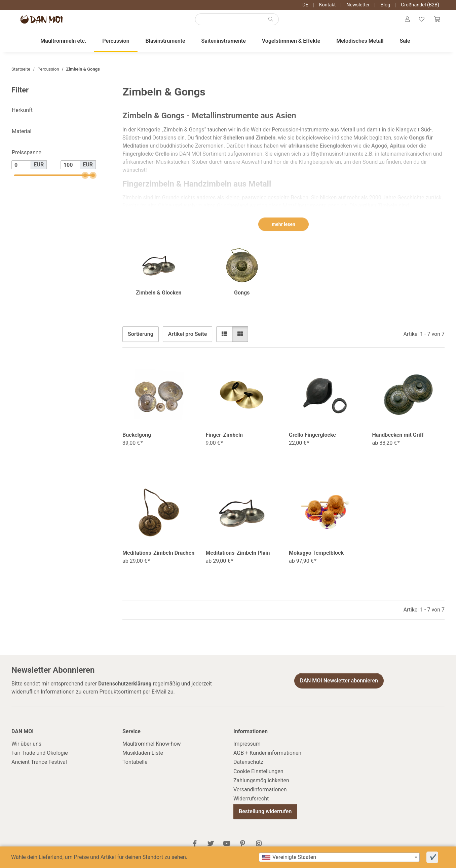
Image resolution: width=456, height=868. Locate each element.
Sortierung (141, 339)
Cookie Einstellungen (258, 777)
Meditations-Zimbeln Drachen (158, 558)
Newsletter (358, 5)
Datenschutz (248, 767)
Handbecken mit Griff (398, 440)
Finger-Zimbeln (224, 440)
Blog (385, 5)
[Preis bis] (70, 170)
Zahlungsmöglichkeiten (261, 786)
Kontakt (328, 5)
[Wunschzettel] (420, 22)
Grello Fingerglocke (312, 440)
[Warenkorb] (436, 22)
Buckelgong (137, 440)
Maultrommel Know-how (152, 749)
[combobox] (339, 857)
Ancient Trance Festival (39, 767)
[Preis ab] (21, 170)
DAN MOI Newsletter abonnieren (339, 686)
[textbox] (339, 857)
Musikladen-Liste (143, 758)
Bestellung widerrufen (265, 817)
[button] (404, 22)
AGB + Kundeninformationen (267, 758)
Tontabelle (135, 767)
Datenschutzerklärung (125, 689)
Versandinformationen (260, 795)
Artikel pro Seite (187, 339)
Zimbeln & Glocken (159, 298)
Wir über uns (26, 749)
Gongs (242, 298)
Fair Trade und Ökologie (40, 758)
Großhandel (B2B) (420, 5)
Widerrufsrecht (251, 804)
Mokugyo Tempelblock (316, 558)
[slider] (85, 181)
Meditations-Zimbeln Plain (238, 558)
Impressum (247, 749)
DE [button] (305, 5)
